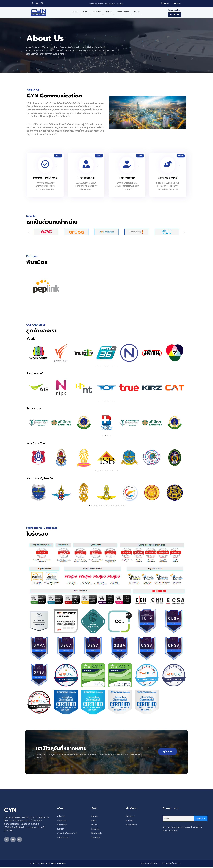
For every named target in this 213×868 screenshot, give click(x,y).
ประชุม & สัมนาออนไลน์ (67, 834)
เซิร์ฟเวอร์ (61, 817)
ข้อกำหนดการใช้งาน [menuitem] (149, 864)
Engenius (95, 829)
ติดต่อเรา (129, 821)
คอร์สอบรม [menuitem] (97, 12)
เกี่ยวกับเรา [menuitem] (164, 4)
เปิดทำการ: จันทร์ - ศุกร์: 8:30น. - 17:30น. (106, 4)
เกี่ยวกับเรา (130, 817)
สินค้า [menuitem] (85, 12)
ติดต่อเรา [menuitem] (177, 4)
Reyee (94, 825)
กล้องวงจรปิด (63, 838)
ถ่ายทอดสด (62, 821)
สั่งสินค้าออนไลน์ (174, 11)
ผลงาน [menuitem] (137, 12)
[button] (175, 15)
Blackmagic (97, 834)
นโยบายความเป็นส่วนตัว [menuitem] (171, 864)
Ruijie (94, 821)
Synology (96, 838)
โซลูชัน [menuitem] (109, 12)
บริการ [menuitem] (75, 12)
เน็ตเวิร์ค (61, 829)
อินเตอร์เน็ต (62, 825)
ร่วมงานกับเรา (131, 825)
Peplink (95, 817)
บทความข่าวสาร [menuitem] (123, 12)
